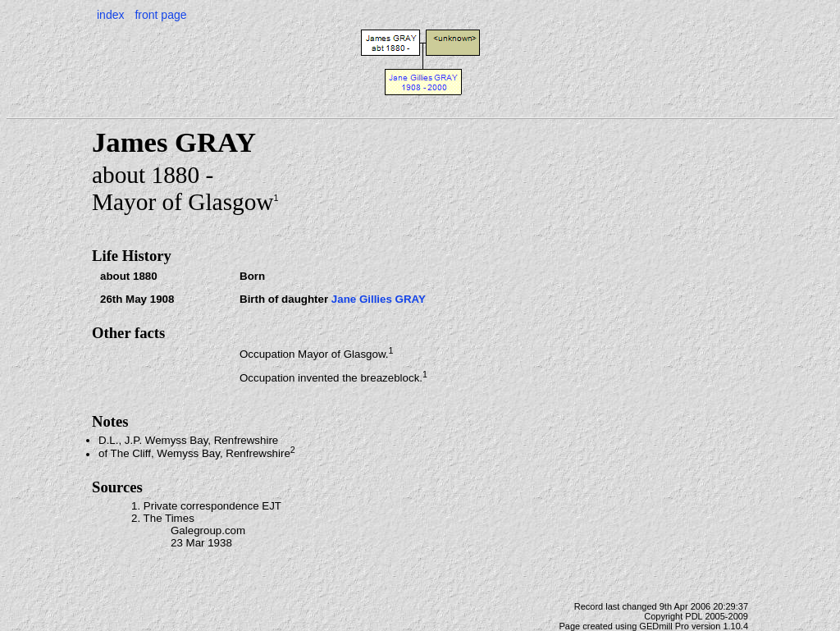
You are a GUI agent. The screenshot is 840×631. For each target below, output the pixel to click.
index (110, 15)
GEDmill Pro (664, 626)
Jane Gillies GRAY (379, 299)
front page (160, 15)
